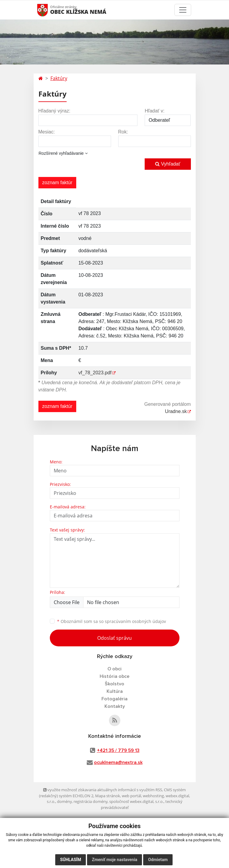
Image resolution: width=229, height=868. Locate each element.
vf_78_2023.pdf (95, 373)
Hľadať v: (155, 111)
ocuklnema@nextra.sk (118, 762)
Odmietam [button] (158, 860)
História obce (115, 676)
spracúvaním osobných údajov (135, 621)
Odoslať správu (115, 638)
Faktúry (59, 78)
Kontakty (115, 706)
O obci (115, 669)
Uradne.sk (176, 411)
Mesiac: (47, 132)
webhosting (153, 796)
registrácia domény (90, 801)
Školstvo (115, 684)
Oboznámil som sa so (111, 621)
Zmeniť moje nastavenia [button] (115, 860)
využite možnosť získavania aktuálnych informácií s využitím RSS (103, 790)
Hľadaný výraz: (54, 111)
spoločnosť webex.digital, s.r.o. (136, 801)
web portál (131, 796)
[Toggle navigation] (183, 10)
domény (64, 801)
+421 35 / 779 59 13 (118, 750)
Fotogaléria (115, 699)
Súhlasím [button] (71, 860)
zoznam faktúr (57, 183)
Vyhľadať (168, 164)
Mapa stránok (108, 796)
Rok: (123, 132)
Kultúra (115, 691)
